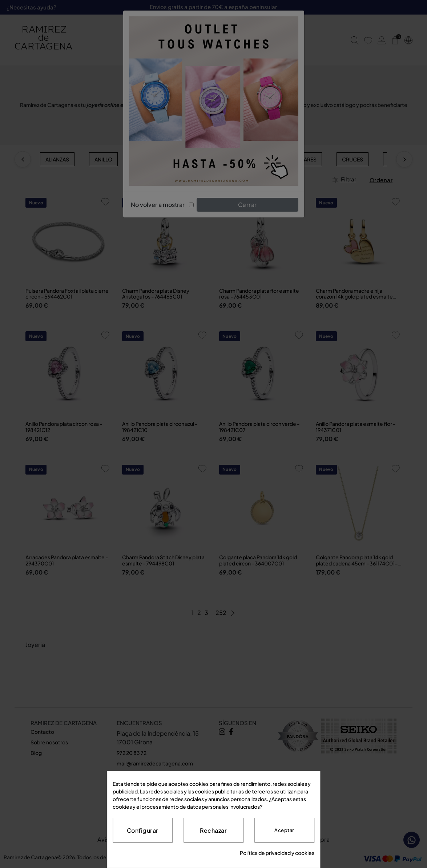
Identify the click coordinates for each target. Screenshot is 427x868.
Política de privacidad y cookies (277, 853)
